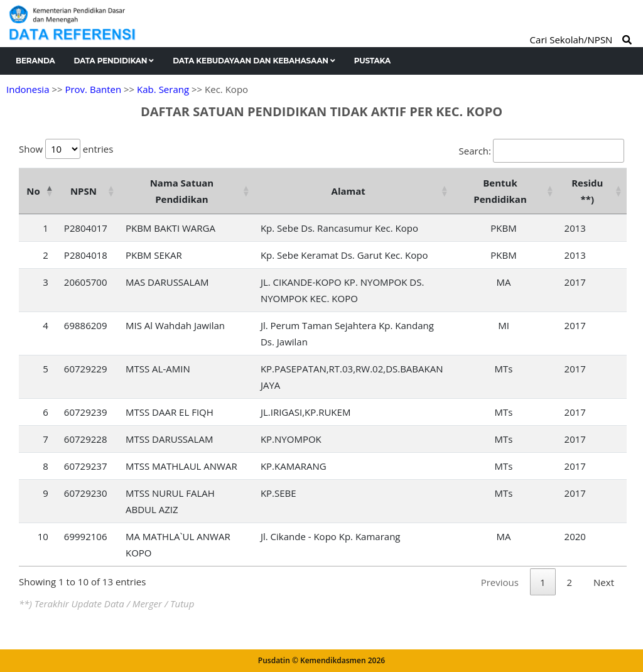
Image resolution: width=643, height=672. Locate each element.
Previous (500, 582)
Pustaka (372, 61)
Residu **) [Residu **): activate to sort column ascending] (587, 191)
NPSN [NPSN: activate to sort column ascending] (84, 191)
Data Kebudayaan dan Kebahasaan (254, 61)
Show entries (66, 149)
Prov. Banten (93, 89)
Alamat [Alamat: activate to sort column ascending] (349, 191)
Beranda (35, 61)
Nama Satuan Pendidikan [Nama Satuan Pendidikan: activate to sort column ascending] (182, 191)
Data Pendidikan (114, 61)
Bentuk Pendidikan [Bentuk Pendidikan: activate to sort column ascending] (500, 191)
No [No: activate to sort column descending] (33, 191)
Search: (542, 151)
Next (604, 582)
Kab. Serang (163, 89)
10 (43, 536)
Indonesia (28, 89)
